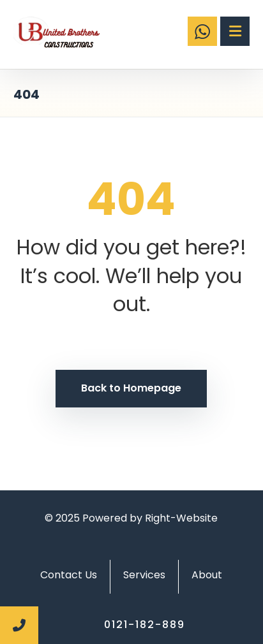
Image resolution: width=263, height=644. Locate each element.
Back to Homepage (131, 388)
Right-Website (181, 518)
